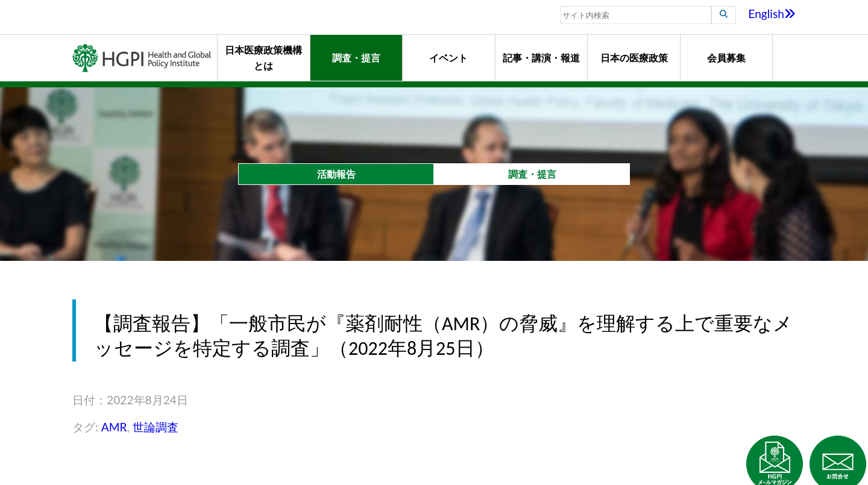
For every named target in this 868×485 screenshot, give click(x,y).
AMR (114, 427)
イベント (448, 58)
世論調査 (156, 427)
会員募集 (726, 58)
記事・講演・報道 (541, 58)
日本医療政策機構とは (263, 58)
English (772, 14)
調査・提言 (356, 58)
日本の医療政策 (634, 58)
